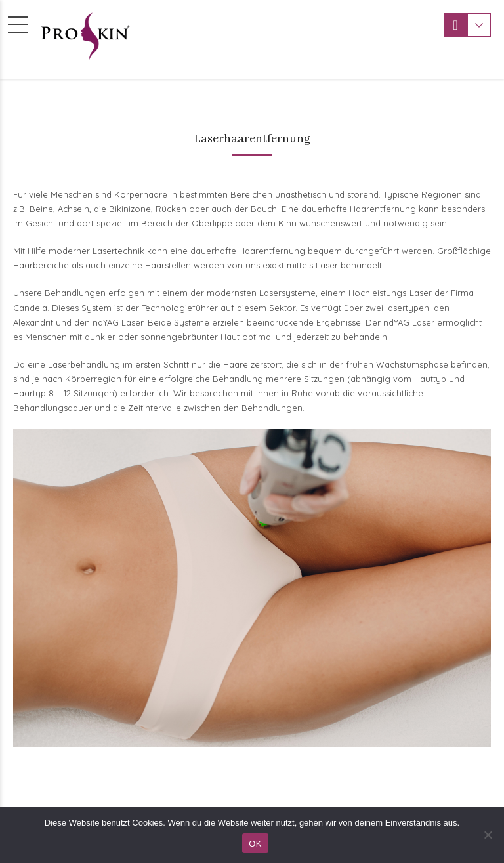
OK (255, 844)
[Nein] (488, 835)
